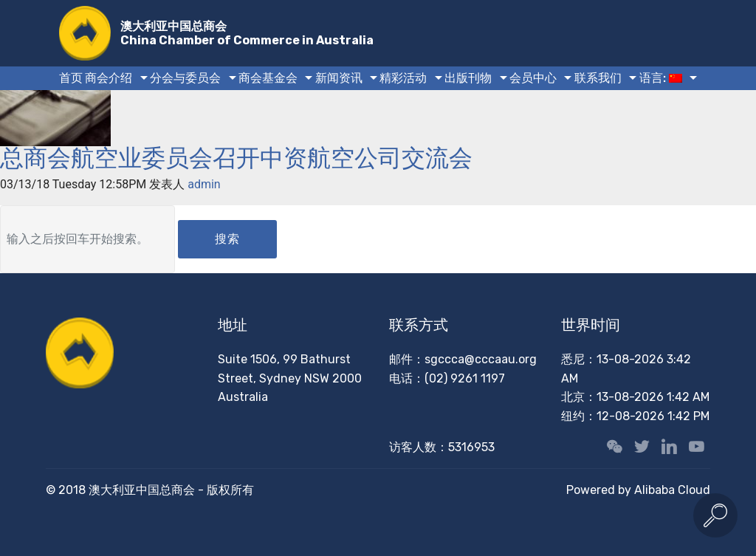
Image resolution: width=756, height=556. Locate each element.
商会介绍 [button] (109, 78)
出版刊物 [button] (468, 78)
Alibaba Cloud (672, 490)
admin (204, 184)
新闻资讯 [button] (339, 78)
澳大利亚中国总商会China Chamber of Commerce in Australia (247, 33)
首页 (71, 78)
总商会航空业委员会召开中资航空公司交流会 (236, 158)
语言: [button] (661, 78)
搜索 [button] (227, 239)
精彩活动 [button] (403, 78)
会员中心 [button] (533, 78)
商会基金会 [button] (268, 78)
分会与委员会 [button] (185, 78)
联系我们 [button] (598, 78)
